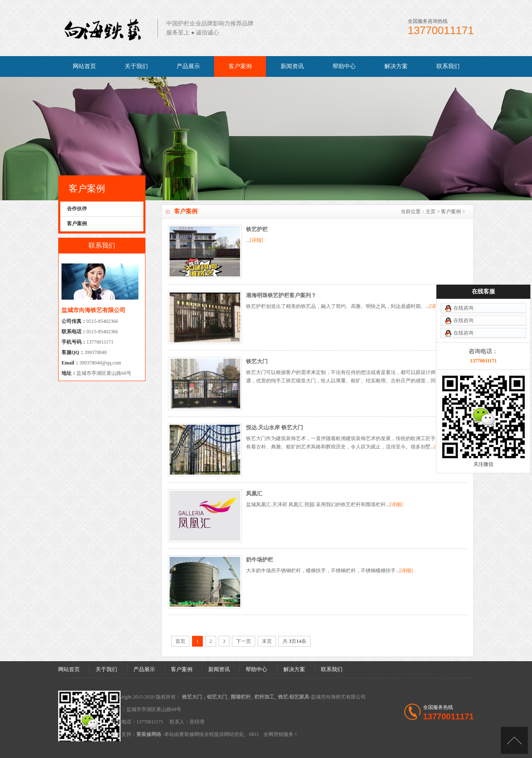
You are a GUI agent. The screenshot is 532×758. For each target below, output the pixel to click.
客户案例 (240, 66)
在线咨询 (463, 266)
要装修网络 (149, 734)
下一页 (244, 641)
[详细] (256, 240)
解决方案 (396, 66)
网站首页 (84, 66)
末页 (267, 641)
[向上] (514, 740)
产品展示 (188, 66)
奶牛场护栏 (260, 560)
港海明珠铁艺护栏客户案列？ (281, 295)
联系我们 (448, 66)
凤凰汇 (254, 493)
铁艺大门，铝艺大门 (204, 697)
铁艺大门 (257, 361)
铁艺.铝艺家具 (294, 697)
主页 (431, 212)
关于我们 (136, 66)
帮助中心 (344, 66)
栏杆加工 (264, 697)
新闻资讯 (292, 66)
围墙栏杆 (241, 697)
